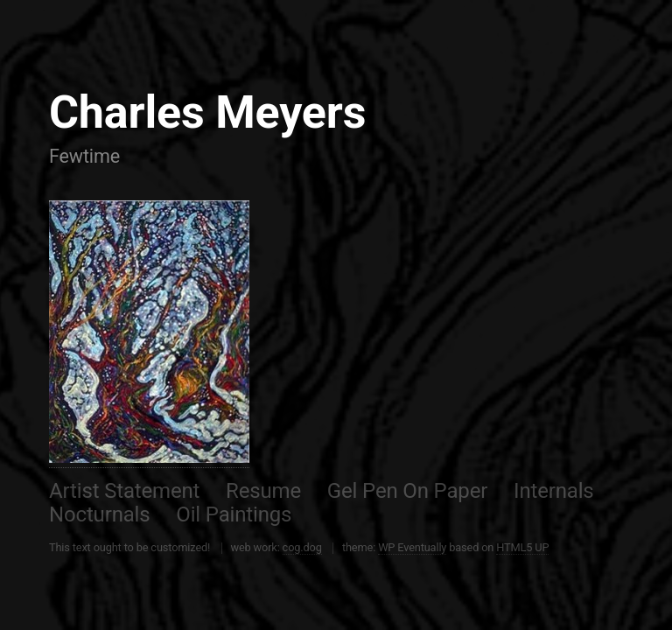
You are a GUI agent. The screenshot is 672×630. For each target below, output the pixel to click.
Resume (263, 491)
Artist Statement (124, 491)
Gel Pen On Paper (407, 491)
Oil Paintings (234, 514)
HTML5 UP (522, 547)
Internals (554, 491)
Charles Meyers (207, 112)
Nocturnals (100, 514)
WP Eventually (412, 547)
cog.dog (302, 547)
